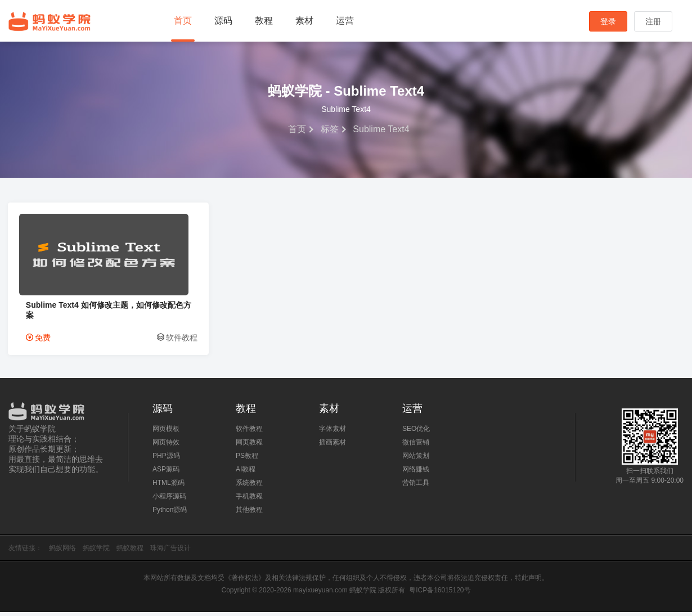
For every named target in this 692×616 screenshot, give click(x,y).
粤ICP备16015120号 (440, 594)
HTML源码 (168, 487)
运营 (345, 21)
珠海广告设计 (170, 552)
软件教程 (138, 341)
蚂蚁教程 (130, 552)
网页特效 (166, 446)
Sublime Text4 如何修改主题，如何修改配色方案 (83, 313)
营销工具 (416, 487)
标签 (330, 129)
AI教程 (246, 473)
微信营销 (416, 446)
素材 (304, 21)
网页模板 (166, 433)
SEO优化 (416, 433)
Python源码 (170, 514)
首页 (183, 21)
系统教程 (249, 487)
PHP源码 (166, 460)
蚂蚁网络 (62, 552)
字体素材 (332, 433)
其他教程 (249, 514)
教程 (264, 21)
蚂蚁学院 (50, 21)
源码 (223, 21)
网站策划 (416, 460)
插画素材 (332, 446)
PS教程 (247, 460)
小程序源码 (169, 500)
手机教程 (249, 500)
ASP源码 (166, 473)
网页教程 (249, 446)
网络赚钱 (416, 473)
